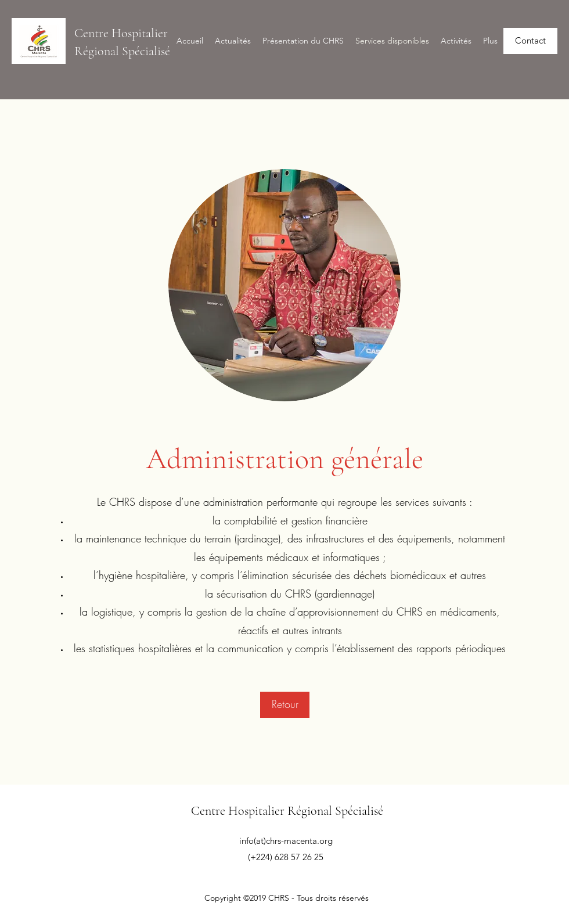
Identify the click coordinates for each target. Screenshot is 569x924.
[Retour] (285, 705)
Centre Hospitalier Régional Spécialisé (287, 811)
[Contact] (530, 41)
